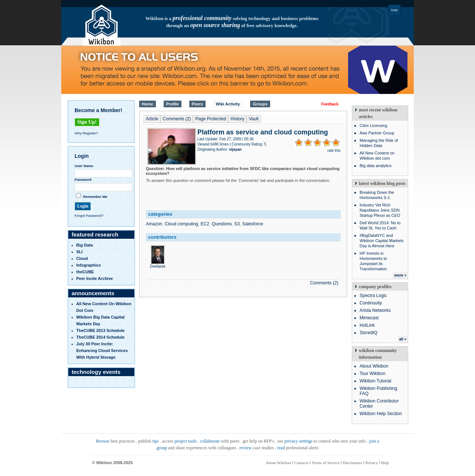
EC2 (205, 224)
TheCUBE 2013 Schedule (101, 330)
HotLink (367, 325)
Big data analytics (376, 166)
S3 (237, 224)
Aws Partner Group (377, 133)
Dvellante (158, 264)
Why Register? (86, 133)
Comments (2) (177, 119)
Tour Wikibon (372, 374)
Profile (173, 104)
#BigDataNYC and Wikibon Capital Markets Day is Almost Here (382, 241)
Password (83, 180)
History (237, 119)
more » (400, 275)
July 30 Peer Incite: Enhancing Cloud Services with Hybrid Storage (102, 351)
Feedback (330, 104)
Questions (222, 224)
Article (152, 119)
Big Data (85, 245)
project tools (186, 441)
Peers (197, 104)
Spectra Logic (373, 296)
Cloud (82, 258)
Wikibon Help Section (381, 414)
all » (403, 339)
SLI (80, 252)
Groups (260, 104)
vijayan (235, 149)
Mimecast (369, 318)
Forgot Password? (89, 216)
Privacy (371, 463)
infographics (89, 265)
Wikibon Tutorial (375, 381)
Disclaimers (352, 463)
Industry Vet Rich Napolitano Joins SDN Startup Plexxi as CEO (380, 210)
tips (155, 441)
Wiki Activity (228, 104)
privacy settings (299, 441)
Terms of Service (326, 463)
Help (385, 463)
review (245, 448)
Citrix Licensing (374, 125)
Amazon (154, 224)
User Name (84, 166)
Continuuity (371, 303)
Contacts (302, 463)
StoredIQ (368, 333)
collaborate (210, 441)
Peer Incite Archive (95, 278)
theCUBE (85, 272)
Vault (253, 119)
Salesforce (253, 224)
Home (148, 104)
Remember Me (95, 197)
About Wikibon (374, 366)
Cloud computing (181, 224)
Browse (103, 441)
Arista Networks (375, 310)
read (281, 448)
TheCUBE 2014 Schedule (101, 337)
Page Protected (211, 119)
